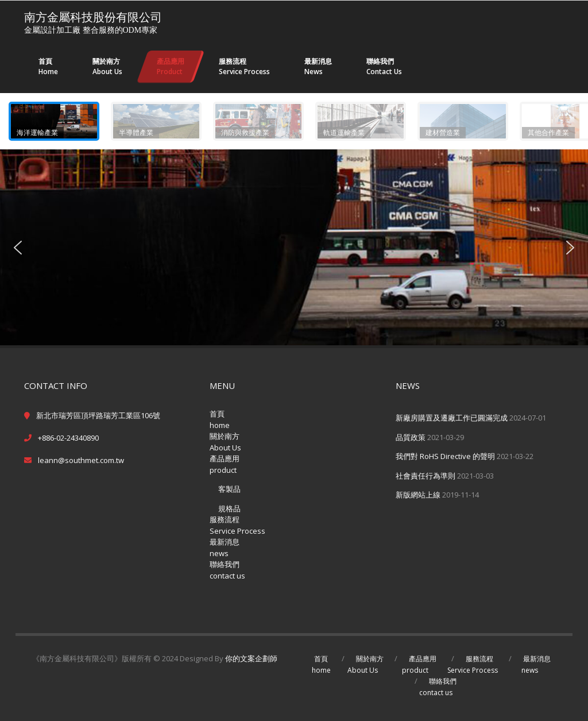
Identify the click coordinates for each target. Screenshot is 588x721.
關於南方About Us (225, 442)
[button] (54, 121)
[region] (294, 219)
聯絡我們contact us (227, 570)
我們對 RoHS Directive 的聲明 (445, 456)
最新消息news (225, 548)
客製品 (229, 489)
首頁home (220, 419)
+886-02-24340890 (68, 438)
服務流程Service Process (237, 525)
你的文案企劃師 (251, 658)
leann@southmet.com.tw (81, 460)
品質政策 (411, 437)
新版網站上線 (418, 495)
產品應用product (225, 464)
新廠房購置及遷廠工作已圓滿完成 (452, 418)
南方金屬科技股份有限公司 (93, 17)
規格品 (229, 508)
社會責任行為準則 (425, 476)
